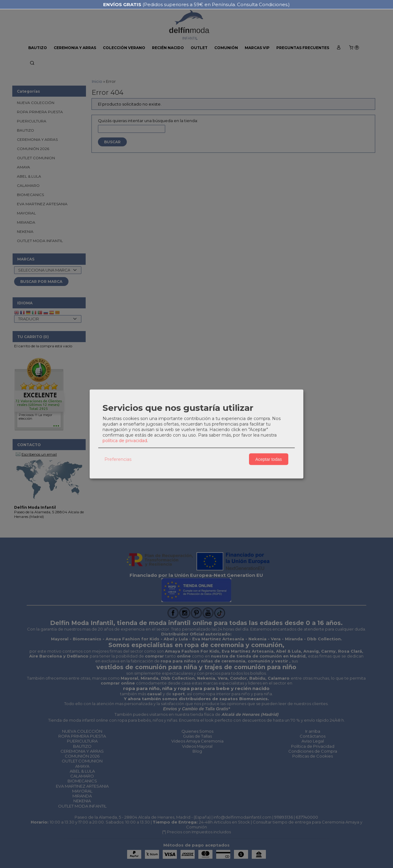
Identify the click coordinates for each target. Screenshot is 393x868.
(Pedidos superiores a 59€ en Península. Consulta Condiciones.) (196, 4)
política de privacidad (125, 441)
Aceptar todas (269, 459)
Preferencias (118, 459)
